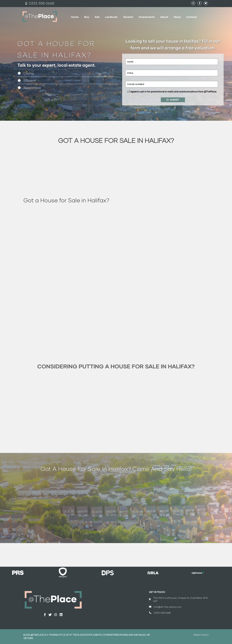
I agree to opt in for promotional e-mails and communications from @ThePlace (173, 92)
